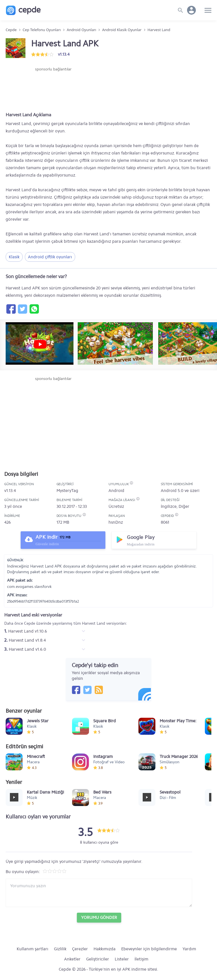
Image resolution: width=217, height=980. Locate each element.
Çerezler (80, 949)
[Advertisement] (53, 89)
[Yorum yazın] (99, 893)
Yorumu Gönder (99, 917)
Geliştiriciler (98, 959)
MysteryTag (67, 491)
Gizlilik (60, 949)
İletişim (141, 959)
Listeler (122, 959)
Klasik (14, 257)
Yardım (189, 949)
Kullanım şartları (32, 949)
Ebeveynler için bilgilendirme (149, 949)
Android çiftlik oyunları (50, 257)
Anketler (72, 959)
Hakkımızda (105, 949)
